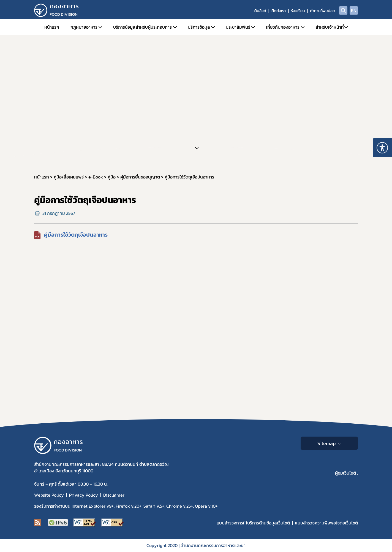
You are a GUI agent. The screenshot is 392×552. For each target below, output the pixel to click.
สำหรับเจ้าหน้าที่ (330, 27)
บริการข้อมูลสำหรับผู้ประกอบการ (142, 27)
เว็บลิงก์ (260, 11)
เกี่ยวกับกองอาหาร (283, 27)
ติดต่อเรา (279, 11)
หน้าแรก (52, 27)
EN (354, 10)
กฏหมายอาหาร (84, 27)
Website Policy (49, 495)
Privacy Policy (84, 495)
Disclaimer (114, 495)
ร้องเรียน (298, 11)
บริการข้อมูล (199, 27)
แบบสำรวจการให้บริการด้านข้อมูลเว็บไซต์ (253, 523)
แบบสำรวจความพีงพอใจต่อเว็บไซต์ (326, 523)
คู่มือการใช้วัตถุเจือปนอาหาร (76, 235)
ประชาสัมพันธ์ (238, 27)
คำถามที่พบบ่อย (322, 11)
